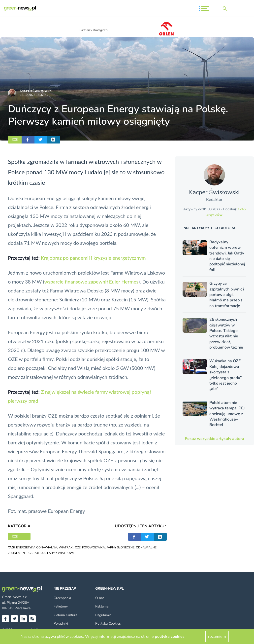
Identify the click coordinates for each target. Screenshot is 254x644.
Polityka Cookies (108, 624)
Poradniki (61, 624)
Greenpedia (62, 598)
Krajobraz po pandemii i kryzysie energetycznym (93, 258)
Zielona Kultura (65, 615)
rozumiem (217, 637)
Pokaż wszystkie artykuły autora (214, 439)
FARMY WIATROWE (61, 553)
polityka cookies (170, 637)
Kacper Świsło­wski (36, 91)
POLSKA (40, 553)
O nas (100, 598)
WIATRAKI (66, 547)
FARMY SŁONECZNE (120, 547)
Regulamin (103, 615)
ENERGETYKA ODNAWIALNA (37, 547)
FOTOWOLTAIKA (94, 547)
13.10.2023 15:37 (32, 95)
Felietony (61, 606)
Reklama (102, 606)
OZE (15, 140)
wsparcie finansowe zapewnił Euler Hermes (91, 282)
